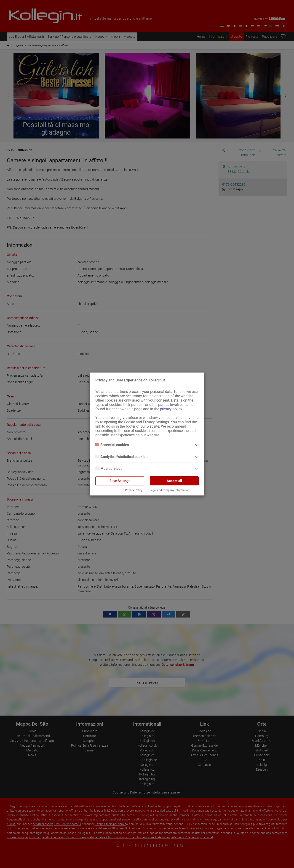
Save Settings (120, 481)
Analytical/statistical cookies (121, 457)
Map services (109, 469)
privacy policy (171, 409)
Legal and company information (170, 490)
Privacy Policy (134, 490)
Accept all (174, 481)
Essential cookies (112, 445)
